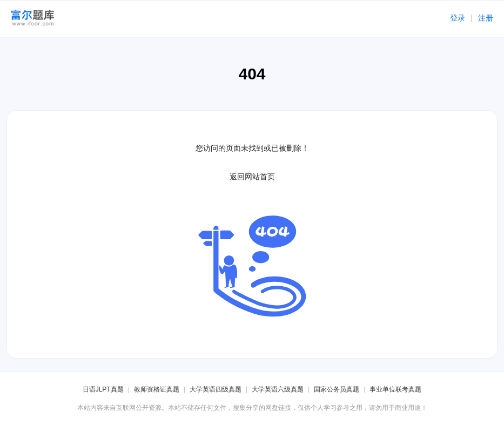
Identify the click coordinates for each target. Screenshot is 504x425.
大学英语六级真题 (278, 389)
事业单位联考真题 (395, 389)
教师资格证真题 (157, 389)
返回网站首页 (252, 177)
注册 (486, 18)
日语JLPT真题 (103, 389)
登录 (458, 18)
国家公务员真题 (337, 389)
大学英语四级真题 (216, 389)
